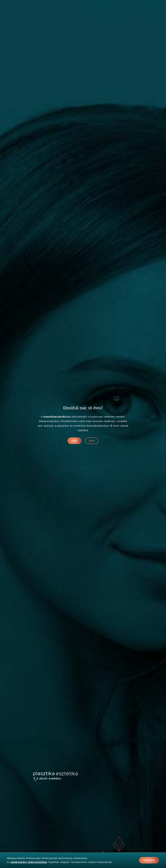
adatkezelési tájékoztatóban (29, 862)
